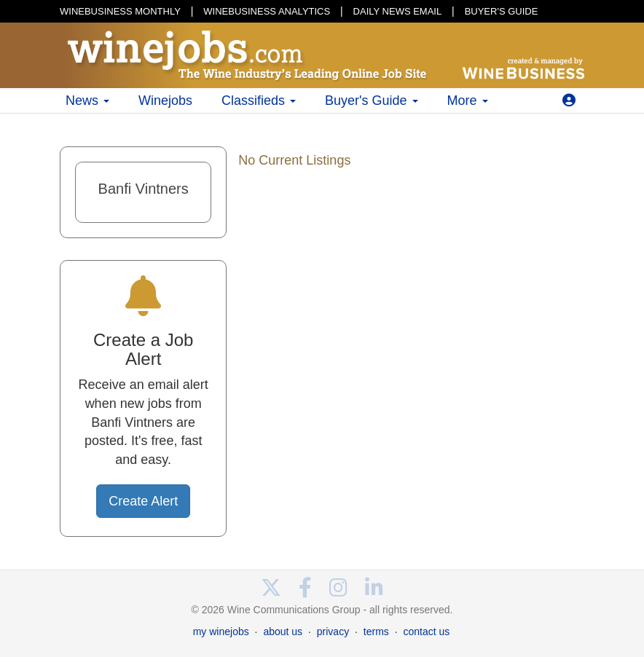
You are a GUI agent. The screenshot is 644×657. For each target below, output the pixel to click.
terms (376, 632)
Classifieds (259, 101)
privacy (333, 632)
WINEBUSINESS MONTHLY (120, 11)
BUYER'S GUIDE (502, 11)
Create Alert (143, 501)
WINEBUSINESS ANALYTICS (267, 11)
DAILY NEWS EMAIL (398, 11)
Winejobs (165, 101)
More (468, 101)
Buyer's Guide (372, 101)
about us (283, 632)
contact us (426, 632)
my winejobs (221, 632)
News (87, 101)
